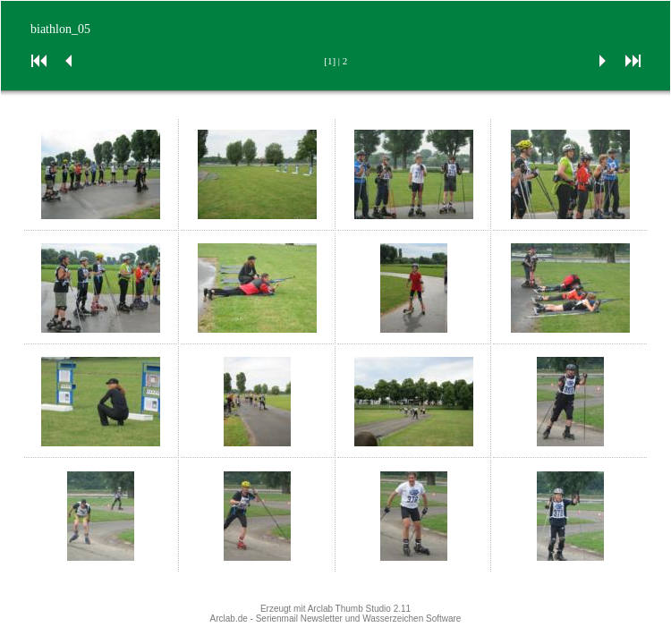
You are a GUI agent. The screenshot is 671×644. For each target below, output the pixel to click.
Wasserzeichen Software (412, 619)
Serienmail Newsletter (299, 619)
